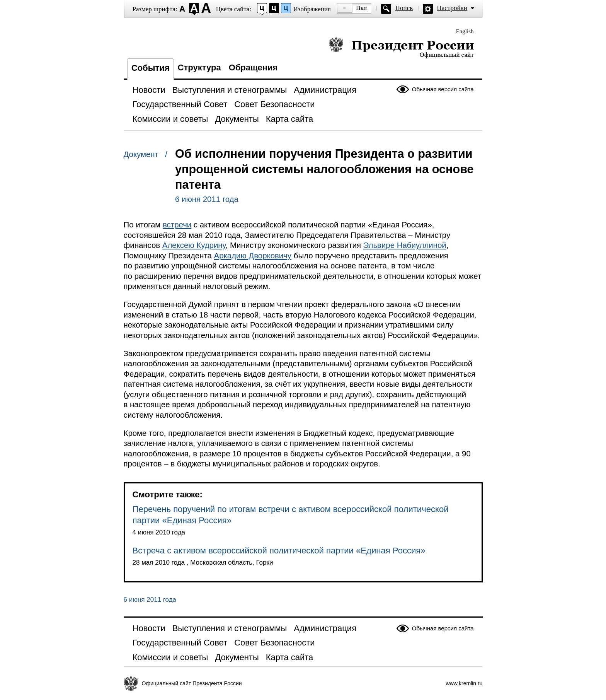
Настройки (452, 8)
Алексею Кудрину (194, 245)
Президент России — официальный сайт (401, 47)
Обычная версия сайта (443, 89)
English (465, 31)
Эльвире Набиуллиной (405, 245)
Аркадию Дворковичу (253, 256)
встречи (177, 225)
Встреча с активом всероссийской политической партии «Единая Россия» (279, 551)
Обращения (253, 67)
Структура (199, 67)
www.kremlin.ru (464, 683)
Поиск (404, 8)
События (151, 68)
